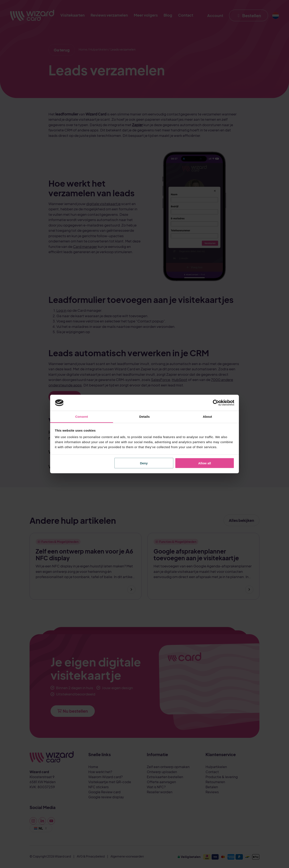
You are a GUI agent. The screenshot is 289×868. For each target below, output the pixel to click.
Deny (144, 463)
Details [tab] (144, 417)
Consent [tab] (82, 417)
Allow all (205, 463)
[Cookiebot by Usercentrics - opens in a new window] (216, 403)
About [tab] (207, 417)
